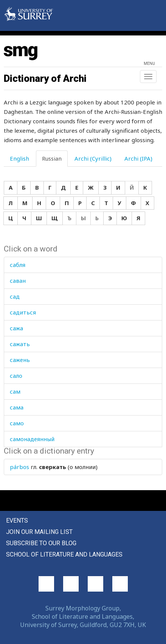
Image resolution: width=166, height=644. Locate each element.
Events (17, 521)
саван (18, 281)
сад (15, 296)
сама (17, 407)
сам (15, 391)
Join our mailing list (39, 532)
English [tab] (19, 158)
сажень (20, 360)
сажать (20, 344)
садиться (23, 312)
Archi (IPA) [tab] (138, 158)
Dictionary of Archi (45, 78)
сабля (18, 265)
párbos (19, 467)
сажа (16, 328)
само (17, 423)
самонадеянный (32, 439)
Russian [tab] (52, 158)
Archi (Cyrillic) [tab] (93, 158)
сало (16, 376)
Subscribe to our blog (41, 543)
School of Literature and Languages (64, 554)
